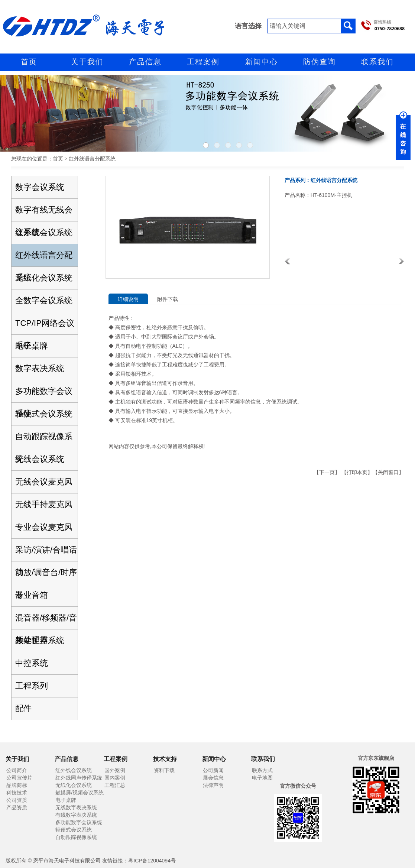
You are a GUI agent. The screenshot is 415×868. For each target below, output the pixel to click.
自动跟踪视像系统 (44, 440)
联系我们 (377, 62)
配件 (23, 708)
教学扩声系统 (40, 640)
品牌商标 (17, 785)
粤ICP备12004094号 (152, 861)
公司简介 (17, 770)
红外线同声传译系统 (79, 778)
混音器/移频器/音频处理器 (46, 621)
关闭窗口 (388, 472)
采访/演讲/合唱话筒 (46, 553)
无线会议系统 (40, 459)
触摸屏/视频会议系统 (80, 793)
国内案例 (115, 778)
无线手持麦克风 (44, 504)
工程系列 (32, 686)
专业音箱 (32, 595)
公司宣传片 (19, 778)
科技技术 (17, 793)
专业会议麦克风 (44, 527)
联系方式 (262, 770)
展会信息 (213, 778)
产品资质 (17, 807)
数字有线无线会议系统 (44, 213)
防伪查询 (320, 62)
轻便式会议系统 (44, 414)
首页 (29, 62)
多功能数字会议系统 (44, 394)
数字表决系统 (40, 368)
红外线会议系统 (44, 232)
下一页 (327, 472)
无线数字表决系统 (76, 807)
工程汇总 (115, 785)
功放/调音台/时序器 (46, 576)
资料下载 (164, 770)
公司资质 (17, 800)
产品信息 (145, 62)
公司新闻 (213, 770)
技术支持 (165, 759)
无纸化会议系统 (44, 278)
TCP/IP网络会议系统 (45, 326)
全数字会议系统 (44, 300)
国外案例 (115, 770)
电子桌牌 (32, 346)
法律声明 (213, 785)
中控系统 (32, 663)
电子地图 (262, 778)
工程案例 (203, 62)
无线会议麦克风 (44, 482)
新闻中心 (262, 62)
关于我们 (87, 62)
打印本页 (357, 472)
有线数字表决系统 (76, 815)
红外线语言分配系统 (44, 258)
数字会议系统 (40, 187)
